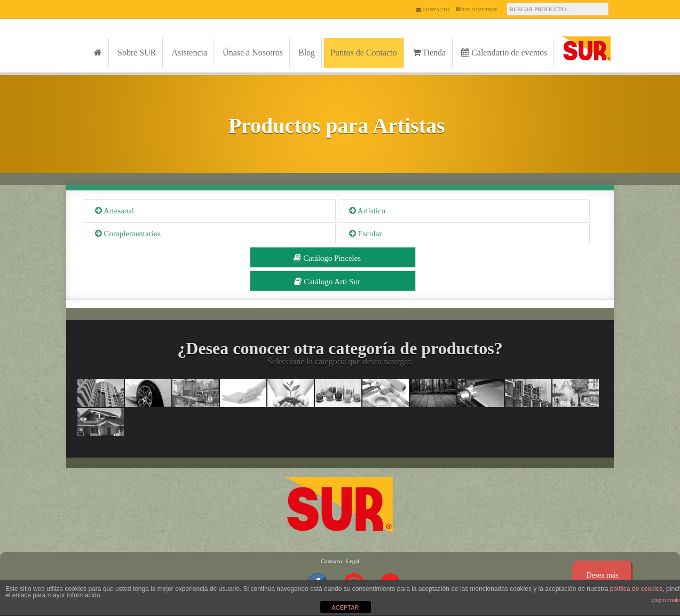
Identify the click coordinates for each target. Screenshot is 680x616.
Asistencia (189, 53)
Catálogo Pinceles (327, 258)
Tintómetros (477, 10)
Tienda (429, 53)
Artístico (367, 211)
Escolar (366, 234)
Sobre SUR (137, 53)
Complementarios (128, 234)
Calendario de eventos (504, 53)
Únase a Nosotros (253, 53)
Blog (307, 53)
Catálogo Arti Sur (327, 282)
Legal (353, 561)
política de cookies (636, 589)
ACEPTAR (345, 607)
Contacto (433, 10)
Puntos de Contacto (363, 53)
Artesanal (114, 211)
